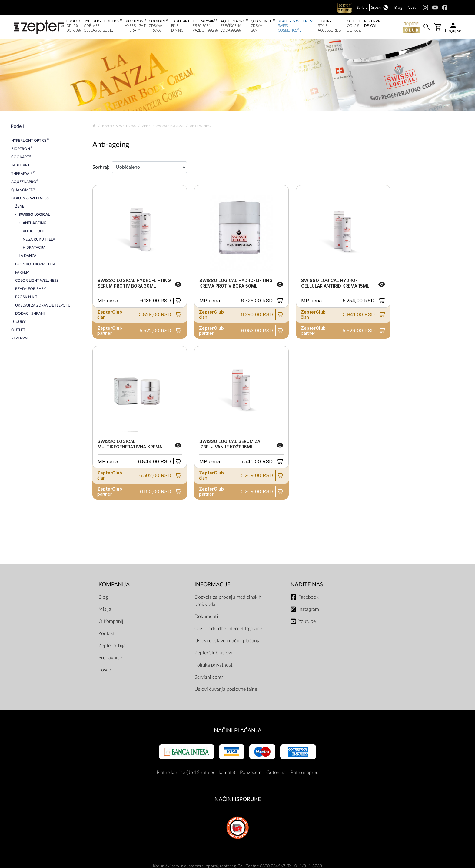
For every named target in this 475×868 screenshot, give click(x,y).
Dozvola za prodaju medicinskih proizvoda (228, 602)
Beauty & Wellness (119, 127)
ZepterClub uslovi (213, 654)
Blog (103, 599)
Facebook (309, 599)
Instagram (309, 611)
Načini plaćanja (238, 732)
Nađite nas (307, 586)
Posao (105, 671)
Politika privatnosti (214, 667)
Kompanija (114, 586)
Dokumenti (206, 618)
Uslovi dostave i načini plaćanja (228, 642)
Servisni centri (209, 679)
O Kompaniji (111, 623)
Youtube (307, 623)
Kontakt (106, 635)
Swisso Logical (170, 127)
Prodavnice (110, 659)
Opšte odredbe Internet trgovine (228, 630)
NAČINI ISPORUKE (238, 801)
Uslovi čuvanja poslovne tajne (226, 691)
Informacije (212, 586)
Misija (105, 611)
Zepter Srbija (112, 647)
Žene (147, 127)
